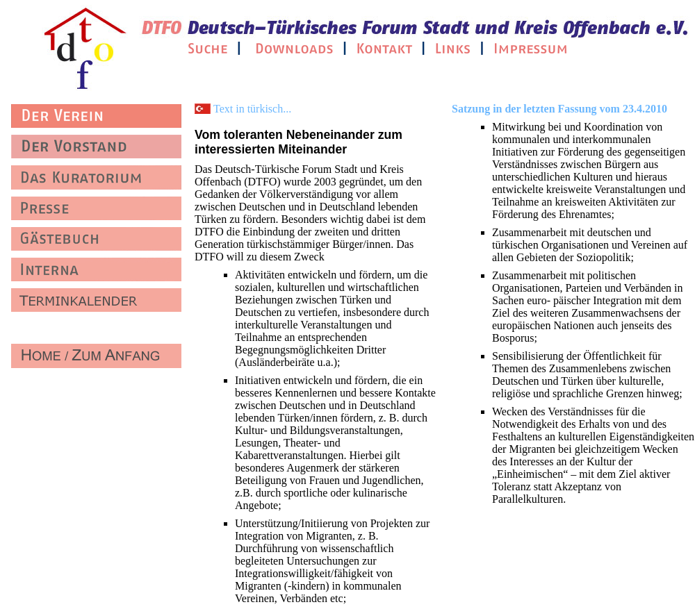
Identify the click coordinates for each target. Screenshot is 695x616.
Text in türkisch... (252, 109)
